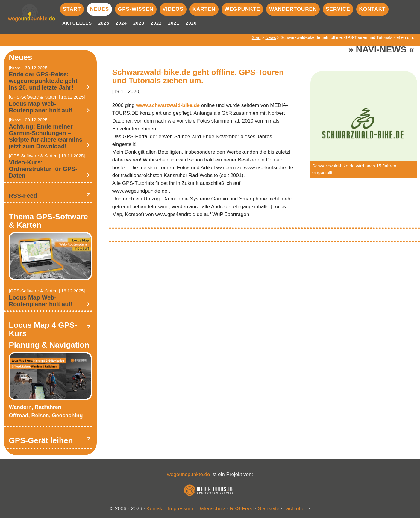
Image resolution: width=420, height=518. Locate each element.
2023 (139, 23)
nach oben (295, 509)
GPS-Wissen (136, 9)
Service (338, 9)
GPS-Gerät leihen (41, 440)
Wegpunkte (242, 9)
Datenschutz (211, 509)
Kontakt (373, 9)
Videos (173, 9)
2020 (191, 23)
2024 (121, 23)
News (270, 37)
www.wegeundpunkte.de (140, 191)
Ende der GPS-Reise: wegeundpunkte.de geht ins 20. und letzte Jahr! (43, 81)
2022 (156, 23)
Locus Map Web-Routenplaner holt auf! (41, 107)
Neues (99, 9)
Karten (204, 9)
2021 (174, 23)
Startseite (269, 509)
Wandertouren (293, 9)
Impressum (181, 509)
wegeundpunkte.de (189, 474)
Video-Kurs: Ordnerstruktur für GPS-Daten (43, 169)
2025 (104, 23)
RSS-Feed (23, 196)
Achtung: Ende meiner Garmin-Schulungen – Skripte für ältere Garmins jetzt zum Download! (46, 136)
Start (72, 9)
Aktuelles (77, 23)
